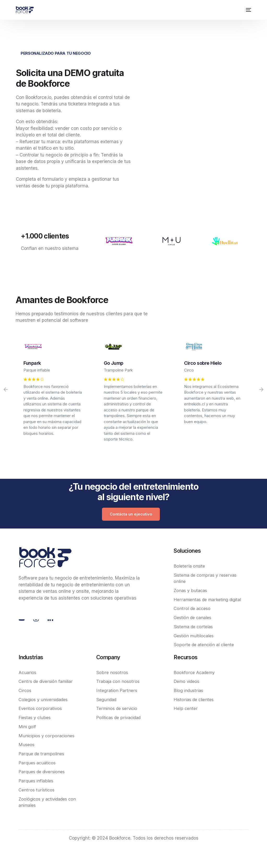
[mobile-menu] (247, 10)
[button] (6, 389)
